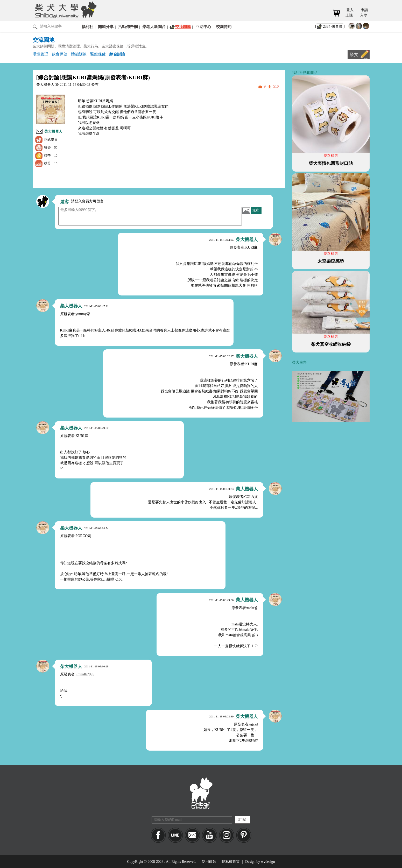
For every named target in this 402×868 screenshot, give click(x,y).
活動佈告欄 (128, 27)
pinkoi (244, 835)
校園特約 (224, 27)
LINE (175, 835)
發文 (354, 55)
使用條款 (209, 862)
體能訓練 (79, 54)
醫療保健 (98, 54)
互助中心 (203, 27)
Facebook (158, 835)
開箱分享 (106, 27)
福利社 (87, 27)
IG (227, 835)
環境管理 (40, 54)
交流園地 (183, 27)
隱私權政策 (231, 862)
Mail (192, 835)
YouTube (210, 835)
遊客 (65, 202)
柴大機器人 (53, 132)
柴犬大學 (65, 10)
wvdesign (268, 862)
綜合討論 (117, 54)
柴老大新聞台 (154, 27)
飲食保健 (60, 54)
